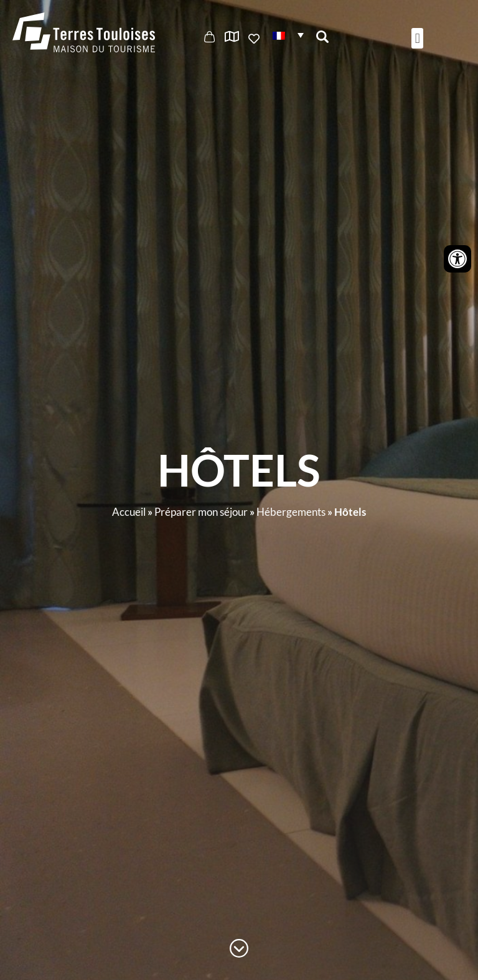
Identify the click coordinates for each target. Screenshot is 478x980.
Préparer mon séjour (201, 512)
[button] (288, 35)
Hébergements (291, 512)
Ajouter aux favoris (255, 39)
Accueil (129, 512)
